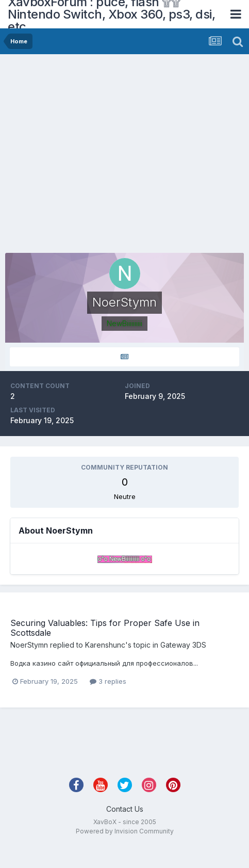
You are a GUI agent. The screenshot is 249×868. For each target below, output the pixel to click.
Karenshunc (105, 645)
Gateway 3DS (183, 645)
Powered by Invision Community (125, 831)
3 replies (108, 681)
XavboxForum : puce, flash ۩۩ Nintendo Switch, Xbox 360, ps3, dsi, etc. (111, 14)
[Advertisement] (97, 156)
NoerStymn (29, 645)
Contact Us (125, 809)
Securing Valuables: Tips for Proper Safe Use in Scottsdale (105, 628)
